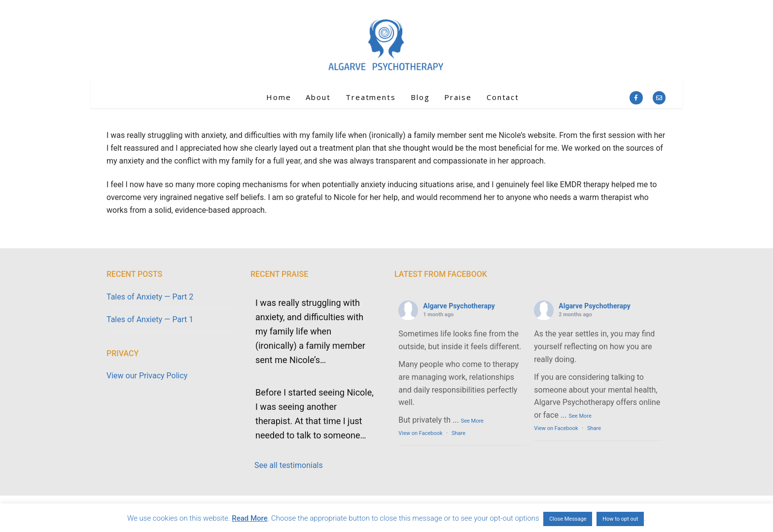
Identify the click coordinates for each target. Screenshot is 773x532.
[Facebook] (636, 98)
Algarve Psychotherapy (459, 306)
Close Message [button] (568, 519)
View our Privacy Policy (147, 376)
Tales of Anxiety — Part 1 (150, 319)
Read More (250, 518)
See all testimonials (289, 465)
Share (458, 433)
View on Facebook (420, 433)
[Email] (659, 98)
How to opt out (620, 519)
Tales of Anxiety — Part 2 (150, 297)
